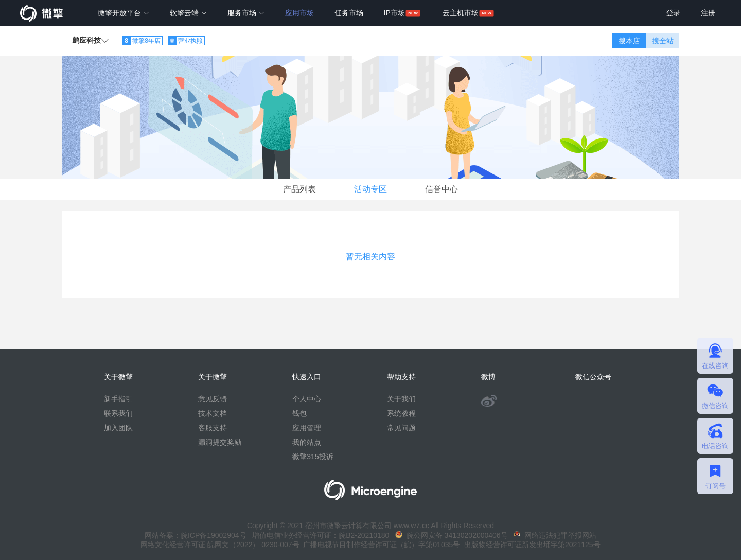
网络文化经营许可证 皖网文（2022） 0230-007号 (220, 545)
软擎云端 (188, 13)
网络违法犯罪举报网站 (555, 535)
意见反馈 (213, 399)
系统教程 (401, 413)
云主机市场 (461, 13)
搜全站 (663, 41)
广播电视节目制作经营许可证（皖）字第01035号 (380, 545)
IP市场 (394, 13)
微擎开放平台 (123, 13)
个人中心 (307, 399)
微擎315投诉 (313, 457)
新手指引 (118, 399)
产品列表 (299, 189)
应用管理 (307, 428)
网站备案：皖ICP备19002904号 (196, 535)
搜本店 (629, 41)
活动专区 (370, 189)
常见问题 (401, 428)
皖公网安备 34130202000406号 (452, 535)
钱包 (299, 413)
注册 (708, 13)
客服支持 (213, 428)
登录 (673, 13)
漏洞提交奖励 (220, 442)
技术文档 (213, 413)
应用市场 (299, 13)
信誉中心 (442, 189)
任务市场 (349, 13)
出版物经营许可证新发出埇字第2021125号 (530, 545)
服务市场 (246, 13)
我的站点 (307, 442)
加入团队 (118, 428)
